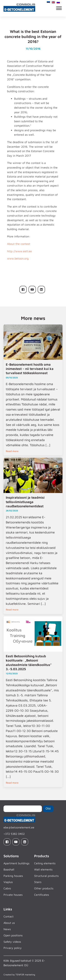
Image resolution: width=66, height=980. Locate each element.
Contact (9, 916)
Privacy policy (13, 948)
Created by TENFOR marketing (19, 975)
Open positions (13, 935)
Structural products (46, 876)
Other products (44, 888)
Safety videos (12, 942)
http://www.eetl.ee (19, 251)
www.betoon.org (18, 258)
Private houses (13, 895)
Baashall (9, 869)
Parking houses (13, 876)
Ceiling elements (45, 863)
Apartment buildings (16, 863)
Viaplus (8, 882)
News (7, 929)
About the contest (19, 244)
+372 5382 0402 (14, 834)
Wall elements (43, 869)
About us (9, 923)
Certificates (42, 895)
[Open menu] (59, 8)
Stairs (38, 882)
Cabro (7, 888)
